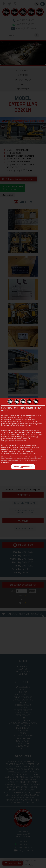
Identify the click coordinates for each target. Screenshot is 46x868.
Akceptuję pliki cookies (23, 467)
